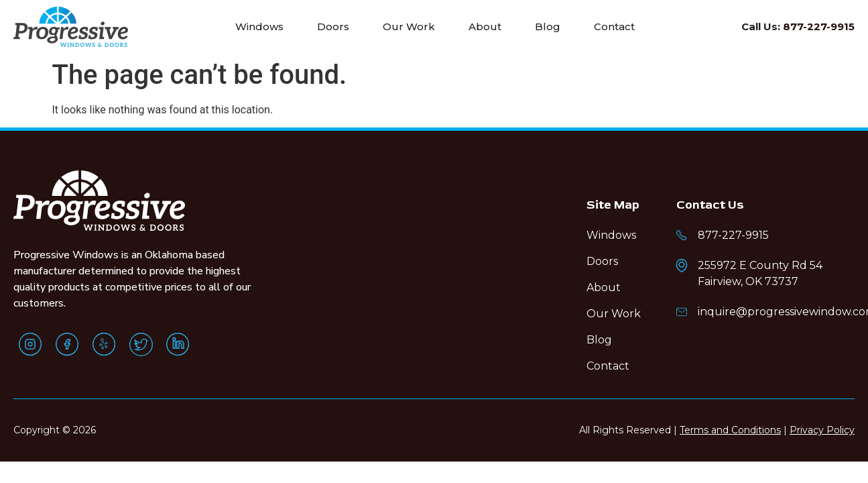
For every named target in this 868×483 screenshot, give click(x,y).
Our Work (409, 26)
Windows (259, 26)
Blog (548, 26)
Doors (333, 26)
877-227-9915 (819, 26)
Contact (614, 26)
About (485, 26)
